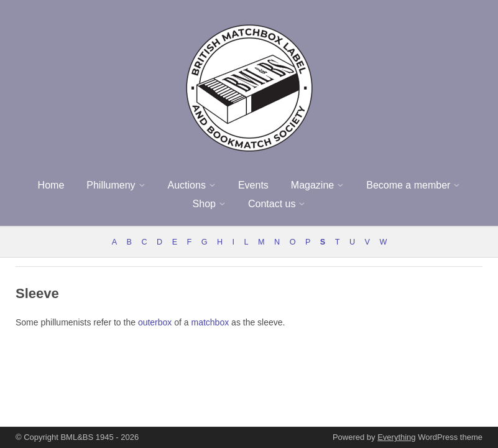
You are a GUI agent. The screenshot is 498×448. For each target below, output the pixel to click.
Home (51, 185)
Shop (204, 204)
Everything (396, 437)
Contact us (272, 204)
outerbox (155, 322)
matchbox (210, 322)
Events (253, 185)
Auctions (187, 185)
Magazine (312, 185)
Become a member (408, 185)
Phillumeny (111, 185)
